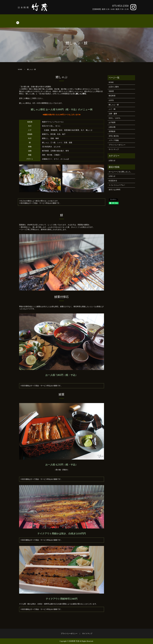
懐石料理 (31, 19)
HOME (17, 19)
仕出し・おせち (79, 19)
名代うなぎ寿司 (115, 190)
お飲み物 (98, 19)
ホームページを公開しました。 (120, 172)
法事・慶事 (67, 19)
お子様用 (90, 19)
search (137, 19)
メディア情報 (114, 140)
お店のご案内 (108, 19)
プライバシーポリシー (117, 145)
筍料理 (24, 19)
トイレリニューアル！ (117, 185)
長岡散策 (118, 19)
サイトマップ (114, 149)
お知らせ (112, 160)
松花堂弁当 (113, 181)
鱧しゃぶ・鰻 (48, 19)
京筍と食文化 (128, 19)
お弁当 (39, 19)
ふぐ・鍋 (58, 19)
